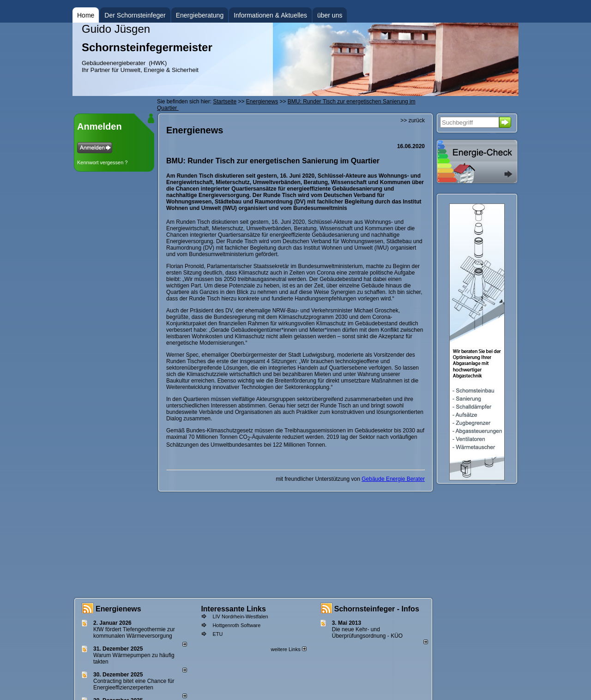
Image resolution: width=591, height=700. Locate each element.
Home (86, 15)
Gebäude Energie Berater (393, 479)
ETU (217, 634)
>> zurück (413, 120)
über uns (330, 15)
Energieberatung (200, 15)
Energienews (118, 609)
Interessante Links (233, 609)
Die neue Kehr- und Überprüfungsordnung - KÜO (367, 633)
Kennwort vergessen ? (102, 162)
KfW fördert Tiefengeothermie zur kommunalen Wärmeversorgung (134, 633)
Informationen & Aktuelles (270, 15)
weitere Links (288, 649)
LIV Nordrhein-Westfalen (240, 616)
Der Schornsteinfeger (135, 15)
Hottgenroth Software (236, 625)
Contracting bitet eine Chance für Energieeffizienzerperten (134, 684)
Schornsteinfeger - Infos (377, 609)
